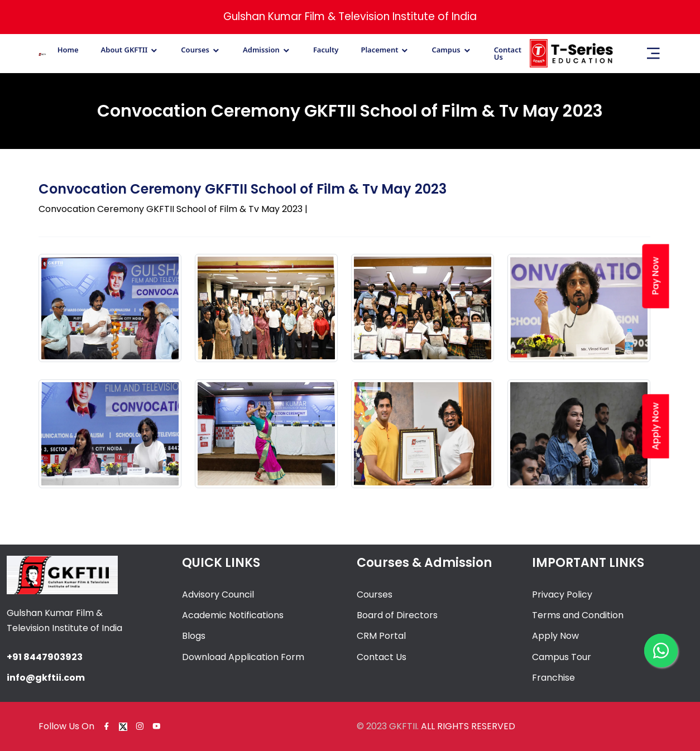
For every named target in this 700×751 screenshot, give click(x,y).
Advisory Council (218, 594)
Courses (195, 50)
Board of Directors (397, 615)
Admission (261, 50)
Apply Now (555, 636)
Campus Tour (562, 657)
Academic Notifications (233, 615)
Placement (379, 50)
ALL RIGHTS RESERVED (468, 726)
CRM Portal (381, 636)
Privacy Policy (562, 594)
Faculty (326, 50)
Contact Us (508, 54)
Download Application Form (243, 657)
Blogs (194, 636)
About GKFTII (124, 50)
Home (68, 50)
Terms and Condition (578, 615)
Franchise (553, 678)
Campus (446, 50)
